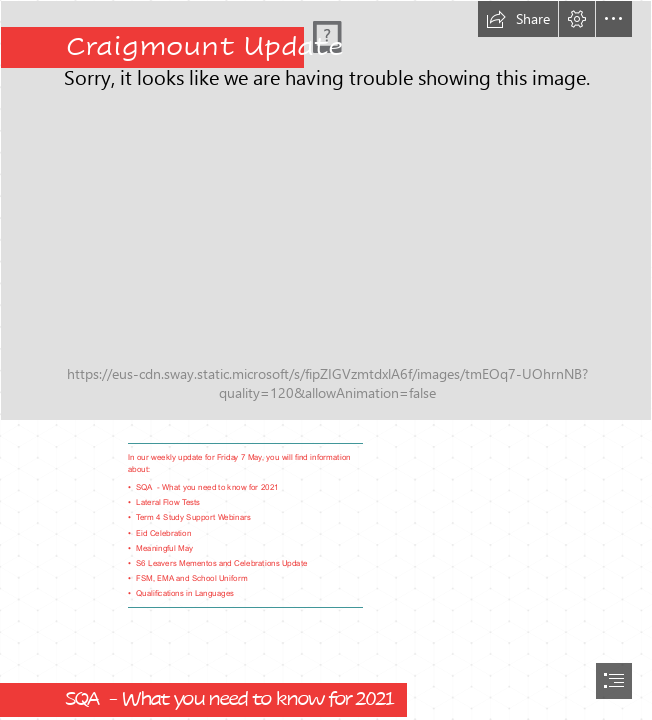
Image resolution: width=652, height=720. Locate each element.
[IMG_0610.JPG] (326, 210)
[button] (518, 19)
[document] (326, 360)
